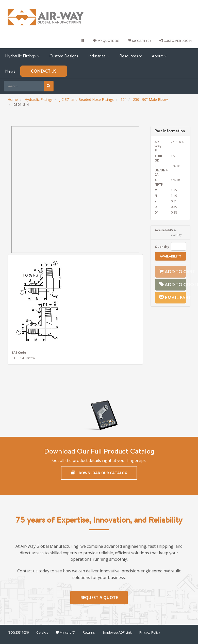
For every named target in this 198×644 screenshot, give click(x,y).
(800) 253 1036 (18, 632)
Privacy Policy (150, 632)
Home (13, 99)
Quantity (159, 247)
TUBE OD (159, 158)
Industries (99, 56)
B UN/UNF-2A (159, 170)
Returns (89, 632)
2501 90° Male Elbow (150, 99)
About (159, 56)
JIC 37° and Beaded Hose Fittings (87, 99)
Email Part (173, 297)
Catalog (42, 632)
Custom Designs (64, 56)
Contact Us (44, 71)
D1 (157, 212)
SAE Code (19, 352)
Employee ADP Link (117, 632)
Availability (159, 230)
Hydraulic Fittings (22, 56)
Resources (130, 56)
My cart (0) (139, 41)
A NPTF (159, 182)
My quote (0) (106, 41)
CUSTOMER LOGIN (176, 41)
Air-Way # (158, 146)
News (10, 71)
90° (123, 99)
